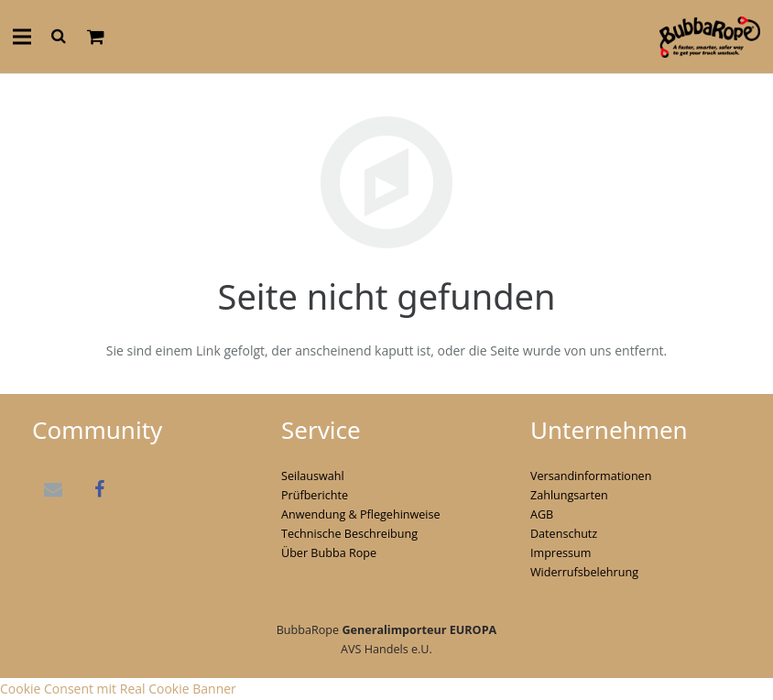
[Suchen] (59, 36)
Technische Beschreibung (349, 534)
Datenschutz (564, 534)
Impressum (561, 553)
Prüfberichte (315, 495)
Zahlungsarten (569, 495)
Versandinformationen (591, 476)
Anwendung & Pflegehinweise (361, 514)
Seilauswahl (313, 476)
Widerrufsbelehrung (584, 572)
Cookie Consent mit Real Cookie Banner (118, 689)
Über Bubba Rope (329, 553)
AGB (542, 514)
